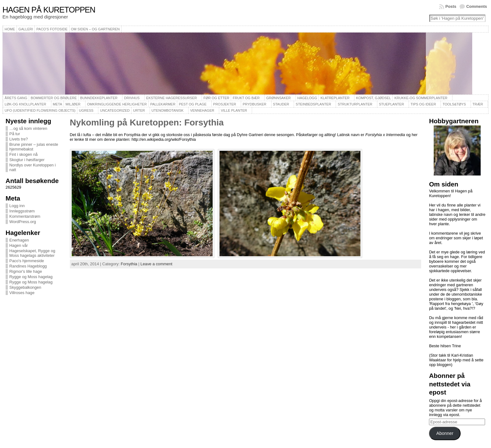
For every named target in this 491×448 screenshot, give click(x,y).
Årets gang (16, 98)
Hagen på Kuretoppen (49, 10)
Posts (451, 6)
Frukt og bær (246, 98)
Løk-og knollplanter (26, 104)
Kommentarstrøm (25, 216)
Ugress (86, 110)
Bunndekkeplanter (99, 98)
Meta (58, 104)
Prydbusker (255, 104)
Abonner (445, 433)
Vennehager (202, 110)
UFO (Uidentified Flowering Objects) (40, 110)
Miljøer (73, 104)
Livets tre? (19, 139)
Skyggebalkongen (25, 287)
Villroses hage (22, 293)
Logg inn (17, 206)
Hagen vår (19, 245)
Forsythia (129, 264)
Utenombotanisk (168, 110)
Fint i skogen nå (23, 154)
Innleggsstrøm (22, 211)
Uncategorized (115, 110)
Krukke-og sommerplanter (421, 98)
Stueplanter (391, 104)
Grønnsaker (278, 98)
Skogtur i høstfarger (27, 160)
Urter (139, 110)
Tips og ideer (423, 104)
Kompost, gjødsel (373, 98)
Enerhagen (19, 240)
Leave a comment (157, 264)
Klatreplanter (335, 98)
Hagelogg (307, 98)
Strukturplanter (355, 104)
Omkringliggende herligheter (117, 104)
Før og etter (217, 98)
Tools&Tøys (454, 104)
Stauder (281, 104)
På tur (15, 134)
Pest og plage (193, 104)
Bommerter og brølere (54, 98)
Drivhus (132, 98)
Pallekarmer (163, 104)
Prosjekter (225, 104)
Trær (478, 104)
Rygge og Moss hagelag (31, 277)
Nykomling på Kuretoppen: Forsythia (147, 122)
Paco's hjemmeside (27, 261)
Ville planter (234, 110)
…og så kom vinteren (28, 128)
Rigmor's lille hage (26, 271)
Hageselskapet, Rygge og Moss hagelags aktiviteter (32, 253)
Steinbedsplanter (313, 104)
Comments (477, 6)
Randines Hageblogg (28, 266)
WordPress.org (23, 222)
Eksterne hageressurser (172, 98)
